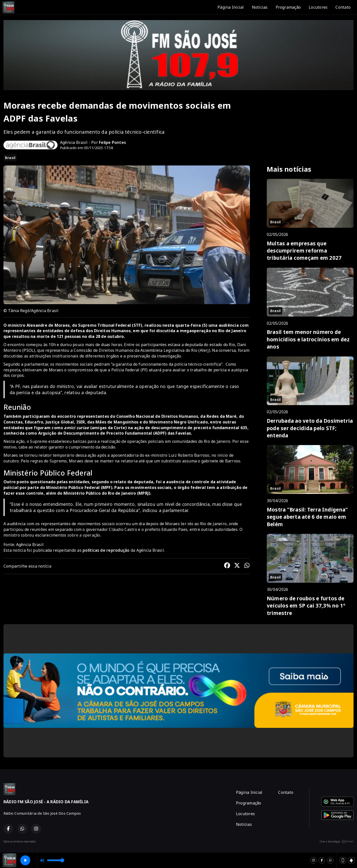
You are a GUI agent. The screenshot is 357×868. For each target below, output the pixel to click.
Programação (288, 7)
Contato (343, 7)
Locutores (318, 7)
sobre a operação (84, 535)
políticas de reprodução (106, 550)
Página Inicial (231, 7)
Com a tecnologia (337, 841)
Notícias (260, 7)
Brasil (10, 158)
